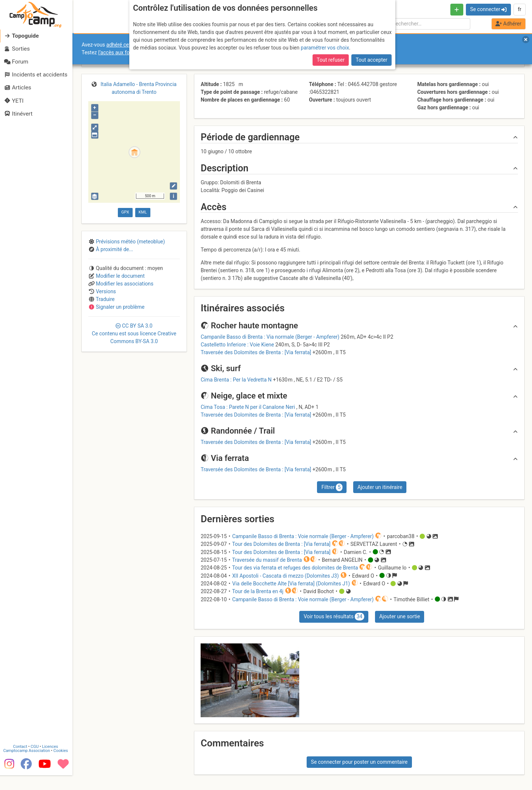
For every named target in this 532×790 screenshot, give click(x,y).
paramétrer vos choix (325, 48)
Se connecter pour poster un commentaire (359, 762)
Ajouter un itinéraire (380, 487)
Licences (52, 761)
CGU (36, 761)
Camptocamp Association (28, 765)
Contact (21, 761)
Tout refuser (330, 60)
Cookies (62, 765)
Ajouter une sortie (399, 616)
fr (519, 9)
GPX (125, 212)
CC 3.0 (134, 334)
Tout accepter (372, 60)
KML (143, 212)
